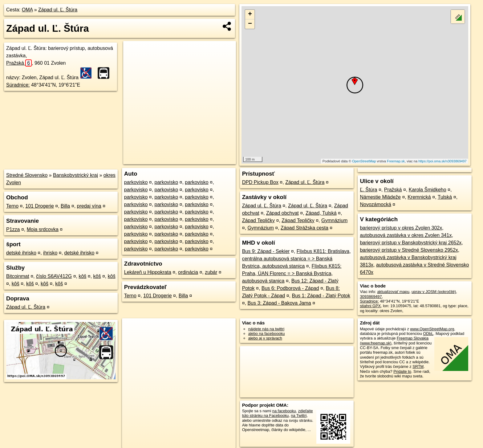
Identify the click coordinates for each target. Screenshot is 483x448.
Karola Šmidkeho (428, 190)
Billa (65, 206)
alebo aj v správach (265, 338)
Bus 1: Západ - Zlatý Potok (321, 296)
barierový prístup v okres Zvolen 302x (401, 228)
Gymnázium (334, 220)
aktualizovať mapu (393, 292)
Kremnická (419, 197)
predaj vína (89, 206)
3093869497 (371, 297)
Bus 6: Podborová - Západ (290, 288)
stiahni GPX (370, 306)
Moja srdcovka (43, 229)
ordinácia (188, 272)
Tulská (445, 197)
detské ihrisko (21, 253)
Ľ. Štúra (368, 190)
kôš (82, 276)
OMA (27, 10)
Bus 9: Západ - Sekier (266, 251)
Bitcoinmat (18, 276)
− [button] (250, 24)
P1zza (13, 229)
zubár (211, 272)
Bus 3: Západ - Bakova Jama (279, 303)
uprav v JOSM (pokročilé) (434, 292)
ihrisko (50, 253)
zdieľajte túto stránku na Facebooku (278, 413)
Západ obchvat (282, 213)
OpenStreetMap (364, 161)
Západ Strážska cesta (304, 228)
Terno (12, 206)
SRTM (418, 367)
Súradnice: (18, 85)
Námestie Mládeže (380, 197)
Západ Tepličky (258, 220)
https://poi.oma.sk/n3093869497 (442, 161)
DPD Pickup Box (260, 182)
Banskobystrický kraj (75, 175)
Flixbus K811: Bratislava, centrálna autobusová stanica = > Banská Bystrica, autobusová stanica (296, 259)
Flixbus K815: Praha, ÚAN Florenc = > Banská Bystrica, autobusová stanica (292, 273)
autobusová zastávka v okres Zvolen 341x (406, 235)
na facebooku (284, 411)
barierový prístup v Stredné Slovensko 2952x (409, 250)
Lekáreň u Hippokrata (148, 272)
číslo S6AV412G (54, 276)
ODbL (428, 334)
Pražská (19, 63)
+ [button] (250, 14)
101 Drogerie (40, 206)
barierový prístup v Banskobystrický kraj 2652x (411, 243)
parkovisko (136, 182)
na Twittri (299, 415)
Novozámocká (375, 204)
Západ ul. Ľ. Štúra (58, 10)
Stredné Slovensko (27, 175)
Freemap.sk (396, 161)
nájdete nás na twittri (266, 329)
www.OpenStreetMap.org (432, 329)
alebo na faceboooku (267, 334)
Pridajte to (402, 371)
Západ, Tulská (321, 213)
